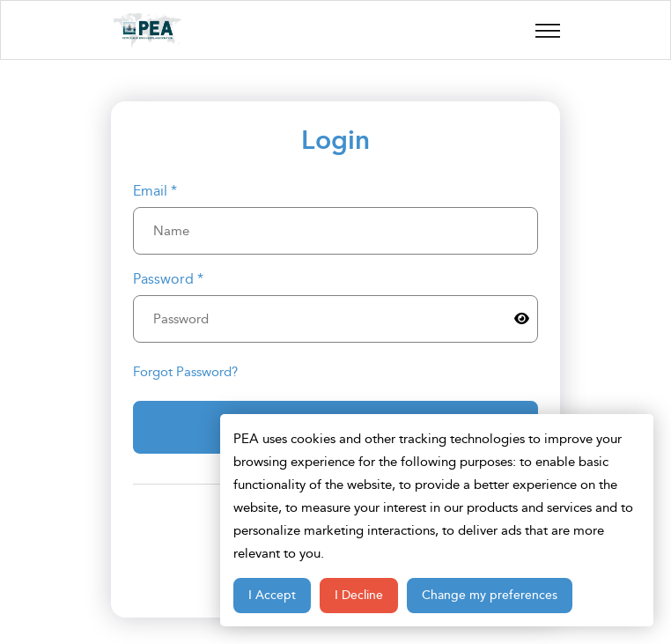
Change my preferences (490, 595)
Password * (168, 279)
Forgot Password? (185, 372)
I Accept (272, 595)
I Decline (359, 595)
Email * (155, 191)
